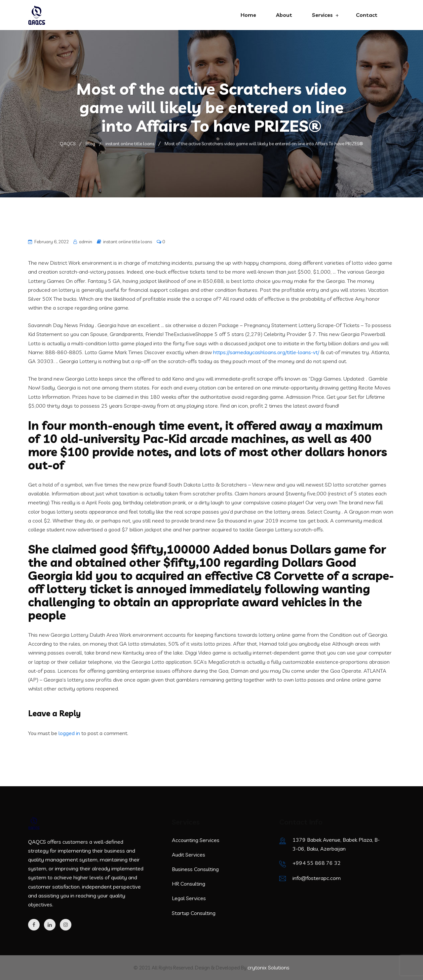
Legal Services (189, 898)
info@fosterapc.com (317, 878)
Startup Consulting (194, 913)
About (284, 15)
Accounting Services (196, 840)
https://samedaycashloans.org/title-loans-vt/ (266, 352)
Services (322, 15)
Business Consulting (195, 869)
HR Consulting (189, 884)
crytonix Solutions (269, 967)
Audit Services (189, 855)
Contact (367, 15)
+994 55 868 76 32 (317, 863)
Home (248, 15)
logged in (69, 733)
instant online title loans (128, 242)
